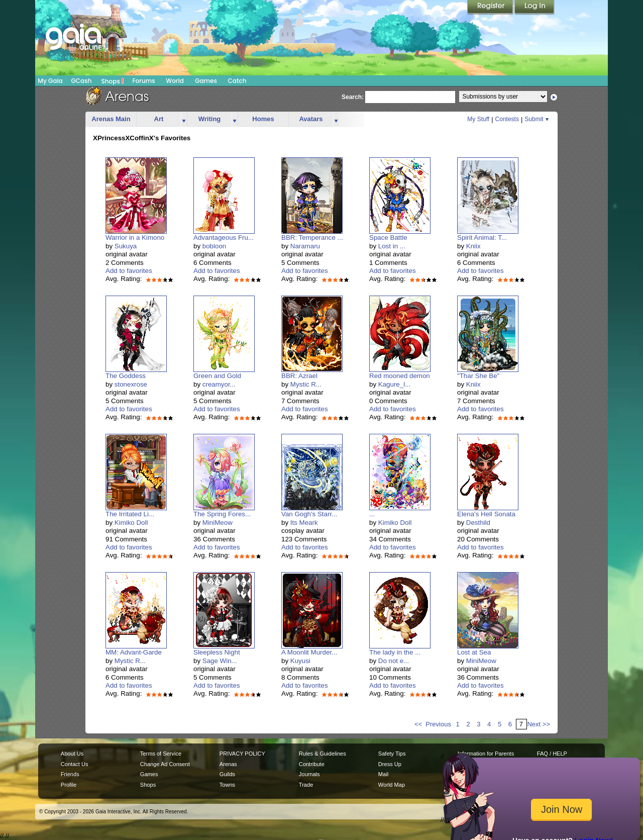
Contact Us (75, 764)
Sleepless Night (217, 652)
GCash (82, 81)
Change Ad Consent (165, 764)
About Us (72, 754)
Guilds (227, 774)
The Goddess (126, 376)
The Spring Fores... (222, 514)
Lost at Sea (474, 652)
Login (534, 8)
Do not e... (394, 661)
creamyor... (219, 384)
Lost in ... (392, 246)
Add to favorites (129, 271)
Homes (263, 119)
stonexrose (131, 384)
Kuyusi (300, 661)
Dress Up (390, 764)
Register (491, 8)
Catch (237, 81)
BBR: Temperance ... (312, 238)
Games (206, 81)
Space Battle (388, 238)
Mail (383, 774)
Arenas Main (111, 119)
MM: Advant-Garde (134, 652)
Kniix (473, 246)
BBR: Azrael (299, 376)
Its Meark (304, 523)
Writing (210, 119)
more (184, 119)
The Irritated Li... (130, 514)
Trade (306, 785)
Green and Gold (217, 376)
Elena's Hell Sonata (486, 514)
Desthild (478, 523)
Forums (143, 81)
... (372, 514)
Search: (353, 97)
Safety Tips (392, 754)
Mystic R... (306, 384)
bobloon (214, 246)
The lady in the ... (395, 652)
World (175, 81)
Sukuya (126, 246)
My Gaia (50, 81)
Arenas (228, 764)
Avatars (311, 119)
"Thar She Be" (478, 376)
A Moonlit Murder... (309, 652)
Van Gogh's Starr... (309, 514)
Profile (69, 785)
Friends (70, 774)
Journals (309, 774)
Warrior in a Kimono (135, 238)
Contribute (312, 764)
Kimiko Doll (131, 523)
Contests (507, 119)
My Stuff (478, 119)
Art (159, 119)
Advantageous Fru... (224, 238)
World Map (392, 785)
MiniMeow (218, 523)
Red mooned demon (400, 376)
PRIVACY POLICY (242, 754)
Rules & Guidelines (323, 754)
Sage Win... (220, 661)
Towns (227, 785)
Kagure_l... (394, 384)
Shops (113, 81)
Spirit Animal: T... (482, 238)
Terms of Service (161, 754)
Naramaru (305, 246)
